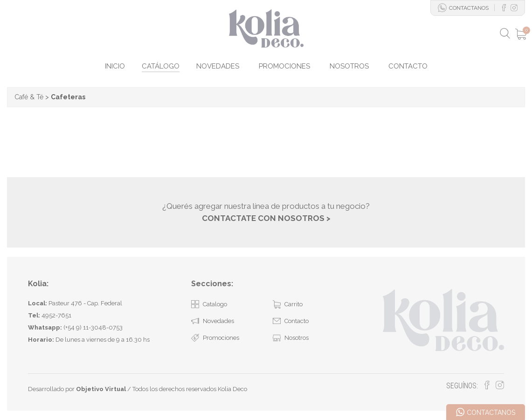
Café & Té (29, 97)
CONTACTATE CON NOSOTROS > (266, 218)
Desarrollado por (77, 389)
